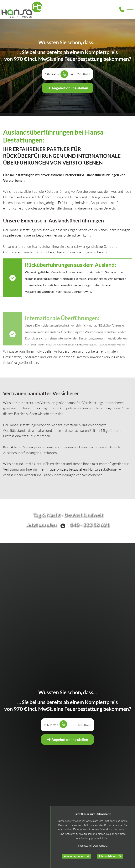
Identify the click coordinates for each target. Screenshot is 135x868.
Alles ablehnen (107, 856)
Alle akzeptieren (74, 856)
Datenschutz (100, 846)
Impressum (84, 846)
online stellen (67, 88)
